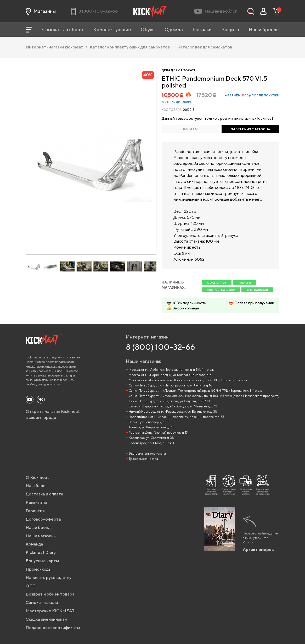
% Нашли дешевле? (176, 102)
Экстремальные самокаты (147, 453)
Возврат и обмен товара (50, 594)
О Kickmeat (37, 477)
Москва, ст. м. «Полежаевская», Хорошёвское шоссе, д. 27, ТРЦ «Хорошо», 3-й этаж (188, 380)
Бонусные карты (42, 561)
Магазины (41, 11)
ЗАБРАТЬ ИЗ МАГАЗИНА (251, 129)
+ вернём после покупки (252, 95)
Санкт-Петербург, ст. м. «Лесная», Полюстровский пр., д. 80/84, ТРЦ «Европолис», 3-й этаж (195, 391)
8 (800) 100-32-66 (160, 347)
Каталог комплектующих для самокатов (132, 47)
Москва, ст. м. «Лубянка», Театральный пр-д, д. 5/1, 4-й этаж (171, 370)
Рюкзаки (202, 29)
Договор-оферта (43, 519)
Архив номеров (258, 550)
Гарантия (35, 511)
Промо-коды (39, 569)
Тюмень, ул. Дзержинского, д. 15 (151, 427)
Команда (34, 544)
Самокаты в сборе (63, 29)
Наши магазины (41, 536)
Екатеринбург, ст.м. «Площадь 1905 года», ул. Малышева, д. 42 (173, 406)
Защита (230, 29)
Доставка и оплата (44, 494)
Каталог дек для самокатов (205, 47)
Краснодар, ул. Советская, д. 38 (151, 438)
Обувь (148, 29)
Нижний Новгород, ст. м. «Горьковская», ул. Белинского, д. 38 (173, 411)
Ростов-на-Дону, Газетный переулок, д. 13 (158, 432)
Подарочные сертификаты (53, 628)
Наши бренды (264, 29)
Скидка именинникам (46, 619)
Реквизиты (36, 502)
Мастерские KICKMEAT (50, 611)
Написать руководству (49, 578)
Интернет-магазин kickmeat (56, 47)
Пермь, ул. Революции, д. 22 (149, 422)
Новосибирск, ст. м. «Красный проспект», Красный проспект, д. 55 (176, 417)
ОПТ (30, 586)
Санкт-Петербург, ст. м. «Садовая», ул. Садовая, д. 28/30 (169, 401)
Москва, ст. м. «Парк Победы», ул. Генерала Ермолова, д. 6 (170, 375)
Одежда (174, 29)
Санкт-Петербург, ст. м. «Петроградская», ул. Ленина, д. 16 (170, 385)
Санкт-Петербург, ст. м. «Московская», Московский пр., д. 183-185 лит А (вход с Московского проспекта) (204, 396)
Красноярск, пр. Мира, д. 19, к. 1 (151, 443)
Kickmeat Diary (41, 552)
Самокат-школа (42, 602)
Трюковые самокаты (143, 459)
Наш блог (35, 486)
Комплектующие (112, 29)
